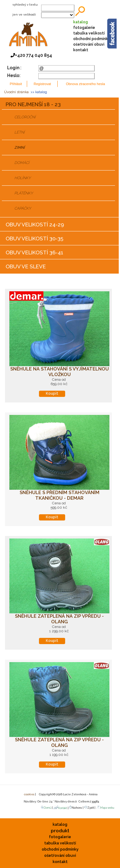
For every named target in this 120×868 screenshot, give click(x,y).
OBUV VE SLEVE (26, 266)
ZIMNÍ (19, 148)
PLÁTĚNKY (24, 193)
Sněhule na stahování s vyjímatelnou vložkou (60, 372)
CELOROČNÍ (25, 117)
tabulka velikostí (89, 33)
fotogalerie (84, 28)
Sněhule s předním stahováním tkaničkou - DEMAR (60, 495)
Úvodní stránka (16, 92)
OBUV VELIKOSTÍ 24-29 (35, 225)
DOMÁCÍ (22, 163)
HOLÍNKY (23, 178)
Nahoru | (77, 807)
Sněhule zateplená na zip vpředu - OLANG (59, 619)
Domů (46, 808)
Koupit (52, 393)
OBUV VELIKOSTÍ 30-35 (34, 239)
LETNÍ (19, 132)
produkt (60, 831)
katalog (81, 22)
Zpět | (90, 807)
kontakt (81, 50)
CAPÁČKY (23, 208)
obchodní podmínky (92, 39)
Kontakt (60, 808)
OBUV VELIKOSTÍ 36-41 (34, 252)
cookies (29, 794)
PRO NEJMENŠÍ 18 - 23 (33, 104)
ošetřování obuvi (89, 44)
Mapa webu (105, 808)
